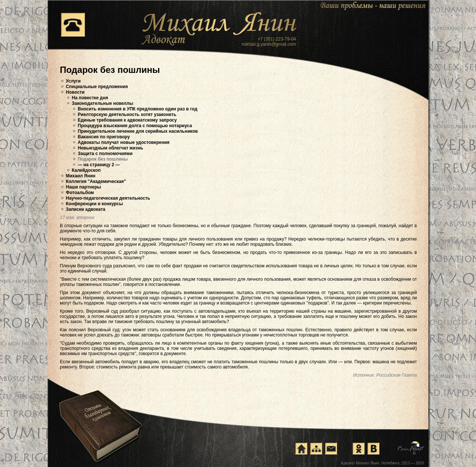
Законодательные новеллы (102, 103)
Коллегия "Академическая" (96, 181)
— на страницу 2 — (99, 165)
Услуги (73, 81)
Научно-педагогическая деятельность (108, 198)
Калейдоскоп (86, 170)
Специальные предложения (97, 87)
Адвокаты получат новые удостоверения (124, 142)
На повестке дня (90, 98)
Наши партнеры (83, 187)
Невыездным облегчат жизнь (110, 148)
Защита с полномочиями (105, 154)
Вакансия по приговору (104, 137)
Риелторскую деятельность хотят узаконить (127, 115)
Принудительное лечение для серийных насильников (138, 131)
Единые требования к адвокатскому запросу (127, 120)
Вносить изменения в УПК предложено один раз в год (138, 109)
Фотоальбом (80, 193)
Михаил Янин (81, 176)
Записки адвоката (86, 209)
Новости (75, 92)
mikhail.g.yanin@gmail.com (269, 44)
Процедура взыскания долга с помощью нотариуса (135, 126)
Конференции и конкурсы (94, 204)
